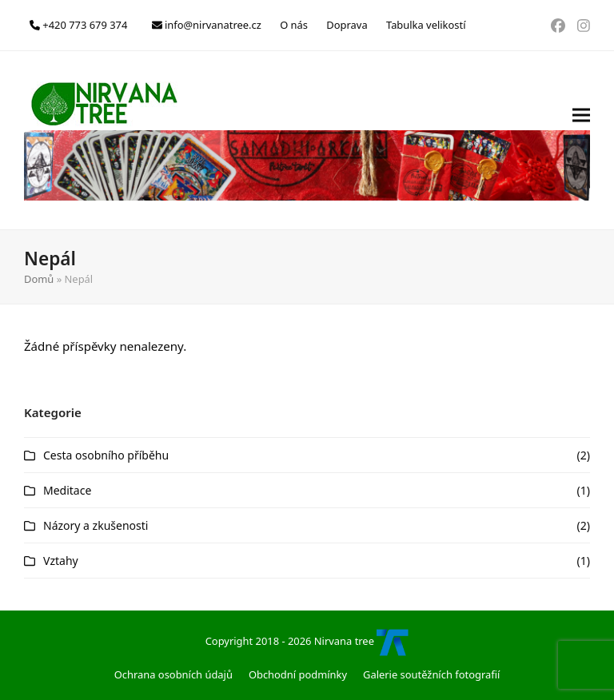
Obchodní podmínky (298, 674)
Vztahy (61, 561)
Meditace (67, 490)
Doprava (347, 25)
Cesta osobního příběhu (106, 455)
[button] (581, 140)
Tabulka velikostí (426, 25)
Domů (39, 279)
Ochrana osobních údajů (173, 674)
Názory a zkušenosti (96, 525)
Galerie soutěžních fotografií (431, 674)
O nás (294, 25)
